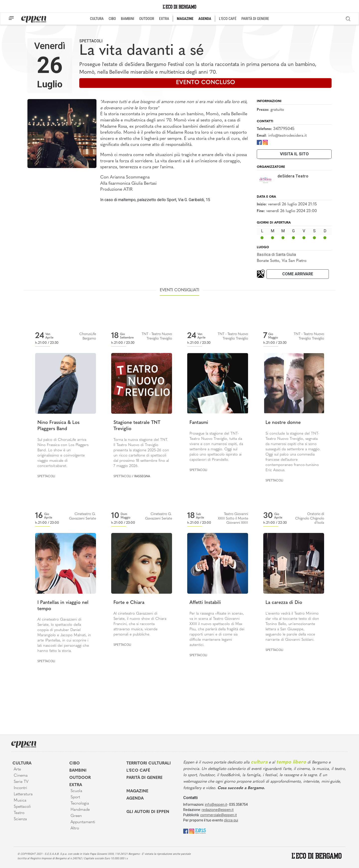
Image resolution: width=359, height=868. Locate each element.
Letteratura (23, 794)
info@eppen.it (216, 805)
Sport (75, 797)
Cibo (75, 763)
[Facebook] (259, 142)
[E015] (201, 831)
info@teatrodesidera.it (287, 136)
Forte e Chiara (129, 603)
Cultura (22, 763)
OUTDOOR (147, 19)
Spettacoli (91, 41)
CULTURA (97, 19)
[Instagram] (265, 142)
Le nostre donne (283, 423)
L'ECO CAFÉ (228, 19)
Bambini (78, 771)
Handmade (80, 810)
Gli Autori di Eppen (148, 812)
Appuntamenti (83, 822)
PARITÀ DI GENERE (255, 19)
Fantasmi (199, 423)
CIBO (112, 19)
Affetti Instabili (205, 603)
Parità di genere (144, 778)
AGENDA (205, 19)
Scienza (20, 819)
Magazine (137, 791)
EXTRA (164, 19)
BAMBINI (128, 19)
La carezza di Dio (284, 603)
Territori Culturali (149, 763)
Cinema (21, 776)
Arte (17, 769)
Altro (75, 828)
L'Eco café (138, 771)
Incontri (20, 788)
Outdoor (80, 778)
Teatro (19, 813)
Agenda (135, 799)
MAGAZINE (185, 19)
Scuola (76, 791)
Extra (76, 785)
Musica (20, 801)
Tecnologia (80, 804)
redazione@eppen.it (218, 810)
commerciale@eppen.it (219, 815)
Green (76, 816)
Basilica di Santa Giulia (276, 255)
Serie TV (21, 782)
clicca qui (231, 820)
